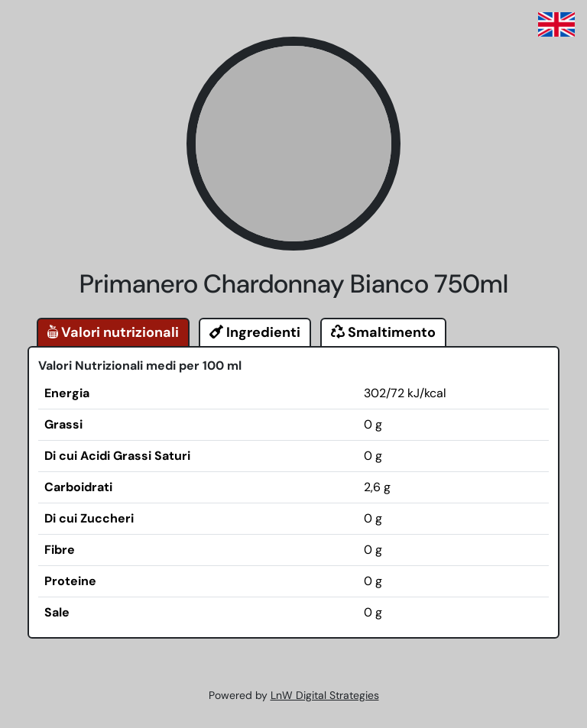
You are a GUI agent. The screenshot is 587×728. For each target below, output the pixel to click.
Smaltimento (383, 332)
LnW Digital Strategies (325, 695)
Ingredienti (255, 332)
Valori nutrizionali (113, 332)
